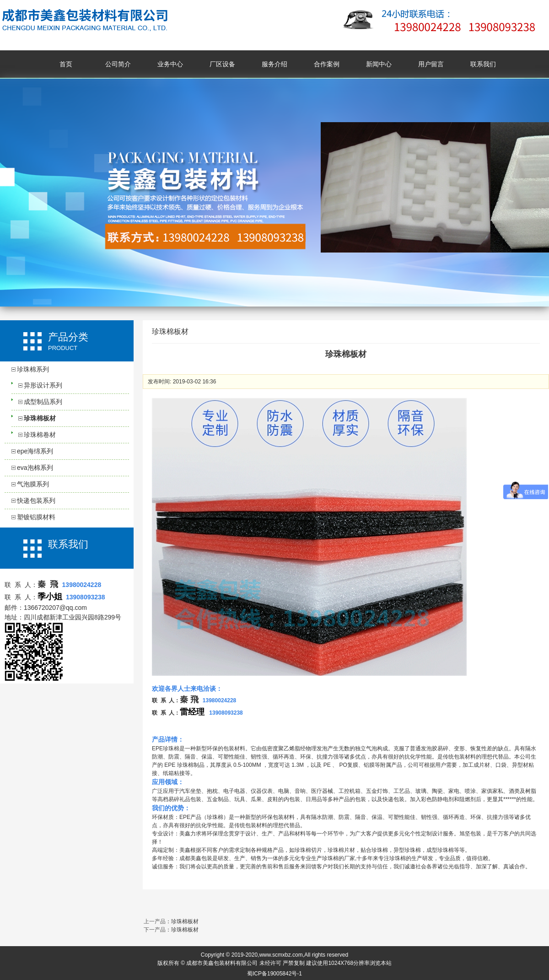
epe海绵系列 (35, 451)
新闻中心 (379, 64)
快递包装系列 (36, 501)
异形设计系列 (43, 385)
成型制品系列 (43, 402)
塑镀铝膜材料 (36, 517)
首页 (66, 64)
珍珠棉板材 (40, 418)
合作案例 (327, 64)
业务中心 (170, 64)
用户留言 (431, 64)
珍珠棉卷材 (40, 435)
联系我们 (483, 64)
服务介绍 (274, 64)
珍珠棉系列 (33, 369)
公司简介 (118, 64)
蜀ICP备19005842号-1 (274, 974)
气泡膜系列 (33, 484)
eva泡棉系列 (35, 468)
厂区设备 (222, 64)
